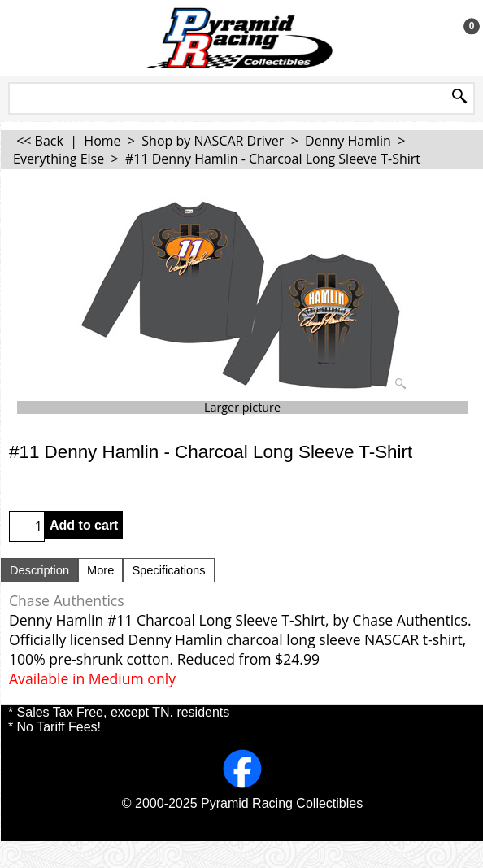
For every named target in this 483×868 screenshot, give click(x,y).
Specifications (168, 570)
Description (39, 570)
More (100, 570)
